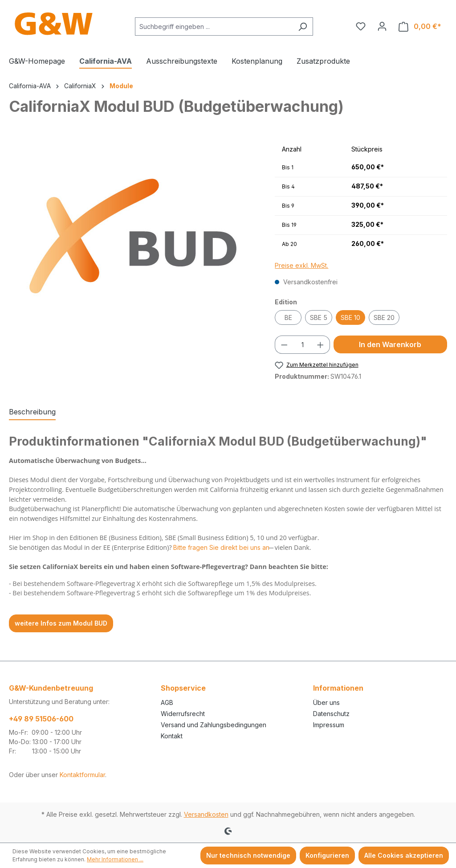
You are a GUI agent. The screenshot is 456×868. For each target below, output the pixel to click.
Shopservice (183, 688)
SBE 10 (350, 317)
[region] (133, 236)
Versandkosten (206, 814)
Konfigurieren (327, 855)
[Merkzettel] (361, 26)
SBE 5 (319, 317)
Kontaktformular (82, 775)
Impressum (329, 725)
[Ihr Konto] (382, 26)
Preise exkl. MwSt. (301, 265)
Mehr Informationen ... (115, 859)
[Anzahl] (303, 345)
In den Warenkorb (390, 344)
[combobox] (214, 27)
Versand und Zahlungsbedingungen (214, 725)
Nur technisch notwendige (248, 855)
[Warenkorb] (420, 27)
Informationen (338, 688)
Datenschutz (331, 714)
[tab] (32, 412)
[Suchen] (303, 27)
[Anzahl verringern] (284, 345)
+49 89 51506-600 (41, 719)
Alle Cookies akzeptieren (404, 855)
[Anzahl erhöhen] (321, 345)
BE (288, 317)
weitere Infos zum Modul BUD (61, 623)
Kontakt (172, 736)
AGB (167, 702)
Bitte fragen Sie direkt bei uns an (221, 547)
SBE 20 (384, 317)
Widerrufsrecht (183, 714)
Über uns (326, 702)
